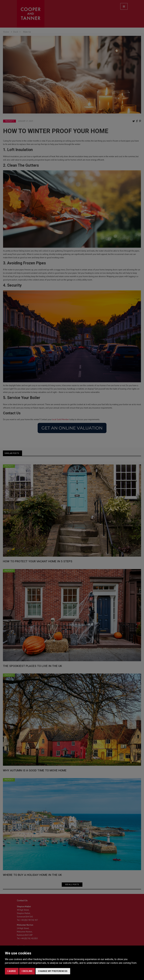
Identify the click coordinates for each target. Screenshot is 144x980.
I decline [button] (27, 971)
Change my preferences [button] (53, 971)
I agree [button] (12, 971)
